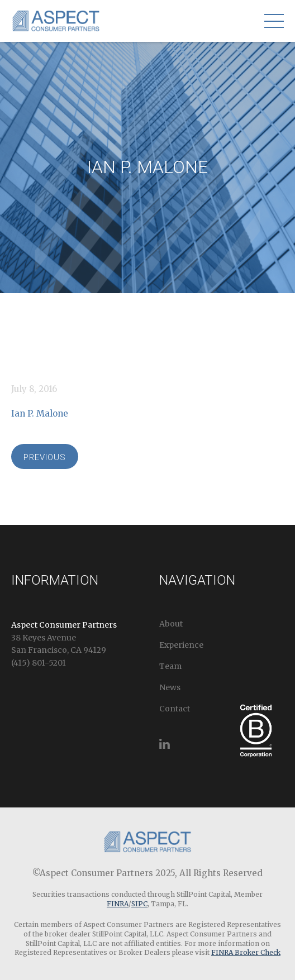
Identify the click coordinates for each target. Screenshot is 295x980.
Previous (45, 457)
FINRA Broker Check (246, 952)
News (170, 687)
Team (170, 666)
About (171, 624)
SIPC (139, 904)
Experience (181, 645)
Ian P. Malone (40, 413)
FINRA (118, 904)
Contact (175, 709)
